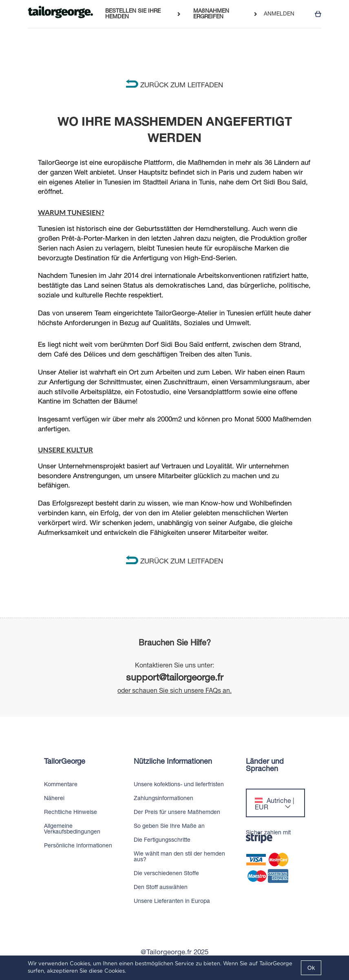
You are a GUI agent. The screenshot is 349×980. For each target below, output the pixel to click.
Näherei (54, 798)
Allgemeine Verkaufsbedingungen (72, 829)
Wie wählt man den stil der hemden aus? (179, 856)
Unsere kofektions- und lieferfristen (179, 784)
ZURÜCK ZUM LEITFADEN (174, 85)
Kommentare (61, 784)
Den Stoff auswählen (161, 887)
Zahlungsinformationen (163, 798)
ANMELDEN (279, 14)
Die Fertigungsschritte (162, 840)
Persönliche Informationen (78, 845)
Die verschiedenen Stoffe (166, 873)
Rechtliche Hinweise (71, 812)
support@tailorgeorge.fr (175, 677)
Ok (311, 968)
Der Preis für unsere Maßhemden (177, 812)
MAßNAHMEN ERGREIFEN (211, 14)
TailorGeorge (65, 761)
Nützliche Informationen (173, 761)
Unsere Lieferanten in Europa (172, 901)
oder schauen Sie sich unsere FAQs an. (174, 690)
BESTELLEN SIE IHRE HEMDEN (133, 14)
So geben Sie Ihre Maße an (169, 826)
